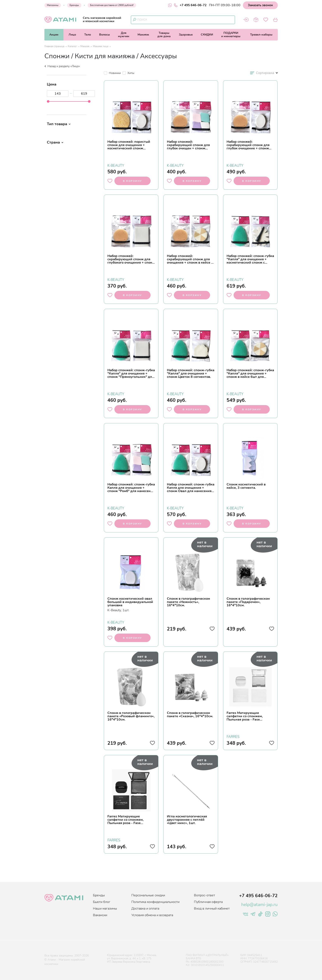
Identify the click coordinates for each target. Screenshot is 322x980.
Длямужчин (124, 35)
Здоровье (186, 35)
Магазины (53, 5)
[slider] (48, 101)
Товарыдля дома (164, 35)
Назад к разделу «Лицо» (62, 66)
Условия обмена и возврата (152, 915)
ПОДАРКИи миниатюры (231, 35)
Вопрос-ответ (204, 895)
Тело (88, 35)
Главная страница (54, 46)
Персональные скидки (148, 895)
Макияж (143, 35)
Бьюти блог (102, 902)
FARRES (233, 736)
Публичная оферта (208, 902)
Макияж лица (101, 46)
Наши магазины (105, 909)
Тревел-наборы (261, 35)
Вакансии (100, 915)
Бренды (74, 5)
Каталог (72, 46)
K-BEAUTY (116, 165)
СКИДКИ (207, 35)
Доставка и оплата (145, 909)
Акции (54, 35)
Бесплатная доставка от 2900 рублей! (112, 5)
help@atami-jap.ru (259, 905)
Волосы (105, 35)
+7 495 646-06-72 (190, 5)
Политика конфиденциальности (155, 902)
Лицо (72, 35)
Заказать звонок (260, 5)
